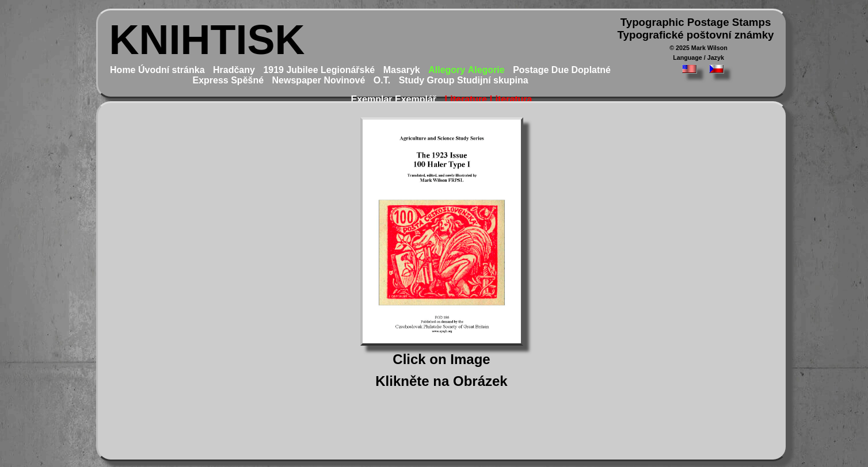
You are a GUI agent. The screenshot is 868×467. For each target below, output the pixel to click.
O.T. (382, 80)
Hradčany (234, 70)
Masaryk (402, 70)
